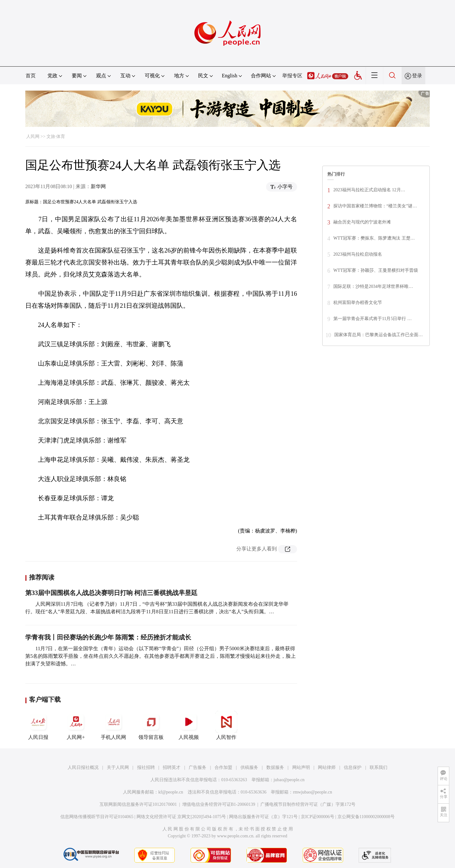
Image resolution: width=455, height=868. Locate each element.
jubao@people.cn (289, 780)
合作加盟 (223, 767)
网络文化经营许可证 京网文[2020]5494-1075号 (181, 817)
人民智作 (226, 725)
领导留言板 (151, 725)
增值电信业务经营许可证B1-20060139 (219, 804)
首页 (31, 76)
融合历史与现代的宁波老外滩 (362, 222)
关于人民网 (118, 767)
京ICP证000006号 (318, 817)
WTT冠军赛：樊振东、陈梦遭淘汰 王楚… (374, 238)
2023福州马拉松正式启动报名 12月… (369, 190)
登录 (417, 76)
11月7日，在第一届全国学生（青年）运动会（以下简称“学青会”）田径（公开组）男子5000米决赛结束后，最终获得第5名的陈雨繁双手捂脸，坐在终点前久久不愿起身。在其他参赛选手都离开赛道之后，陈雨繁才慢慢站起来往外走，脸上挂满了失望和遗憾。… (161, 656)
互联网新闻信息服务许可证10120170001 (138, 804)
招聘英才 (172, 767)
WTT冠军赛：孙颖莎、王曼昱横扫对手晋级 (376, 270)
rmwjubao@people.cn (312, 792)
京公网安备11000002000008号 (366, 817)
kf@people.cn (171, 792)
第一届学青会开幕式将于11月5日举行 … (373, 319)
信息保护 (353, 767)
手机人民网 (113, 725)
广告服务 (197, 767)
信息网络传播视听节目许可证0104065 (97, 817)
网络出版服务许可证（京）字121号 (263, 817)
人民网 (33, 137)
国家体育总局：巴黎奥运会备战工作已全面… (379, 335)
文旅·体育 (56, 137)
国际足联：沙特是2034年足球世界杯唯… (373, 286)
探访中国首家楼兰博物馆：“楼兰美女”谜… (375, 206)
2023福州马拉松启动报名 (358, 254)
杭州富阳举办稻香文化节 (358, 303)
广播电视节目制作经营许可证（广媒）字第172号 (308, 804)
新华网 (98, 186)
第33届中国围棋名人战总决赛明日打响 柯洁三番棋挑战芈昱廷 (111, 593)
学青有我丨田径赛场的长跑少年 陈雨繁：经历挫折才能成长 (108, 637)
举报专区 (292, 76)
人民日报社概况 (83, 767)
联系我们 (379, 767)
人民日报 (38, 725)
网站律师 (327, 767)
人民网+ (76, 725)
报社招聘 (146, 767)
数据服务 (275, 767)
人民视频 (189, 725)
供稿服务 (249, 767)
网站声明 (301, 767)
